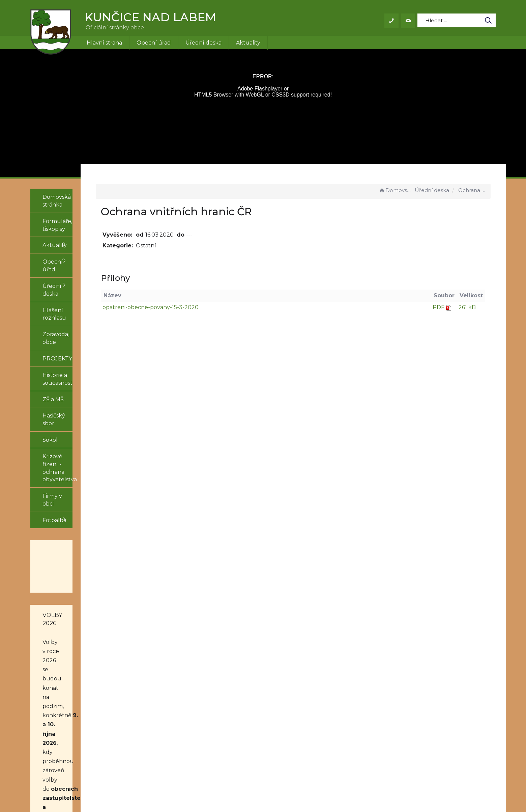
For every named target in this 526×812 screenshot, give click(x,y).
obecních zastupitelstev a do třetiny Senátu (68, 604)
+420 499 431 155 (251, 716)
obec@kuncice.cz (253, 724)
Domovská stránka (396, 190)
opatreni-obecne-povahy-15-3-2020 (198, 307)
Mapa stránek (326, 724)
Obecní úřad (154, 43)
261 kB (467, 307)
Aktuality (248, 43)
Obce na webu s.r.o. (356, 788)
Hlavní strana (104, 43)
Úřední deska (203, 43)
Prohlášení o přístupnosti (342, 716)
